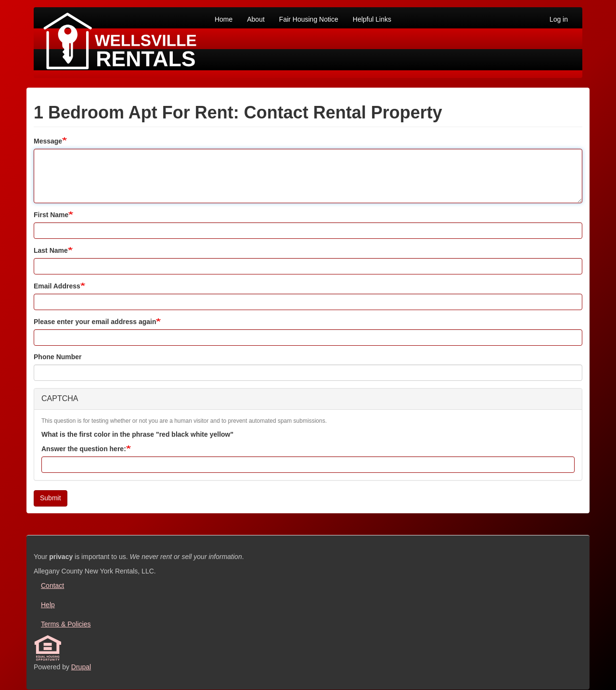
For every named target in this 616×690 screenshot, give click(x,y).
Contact (52, 586)
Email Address (57, 286)
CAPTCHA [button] (60, 398)
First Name (51, 215)
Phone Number (58, 357)
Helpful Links (372, 19)
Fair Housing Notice (309, 19)
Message (48, 141)
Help (48, 605)
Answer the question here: (84, 449)
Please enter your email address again (95, 322)
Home (224, 19)
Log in (559, 19)
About (256, 19)
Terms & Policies (66, 624)
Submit (51, 498)
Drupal (81, 667)
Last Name (51, 250)
